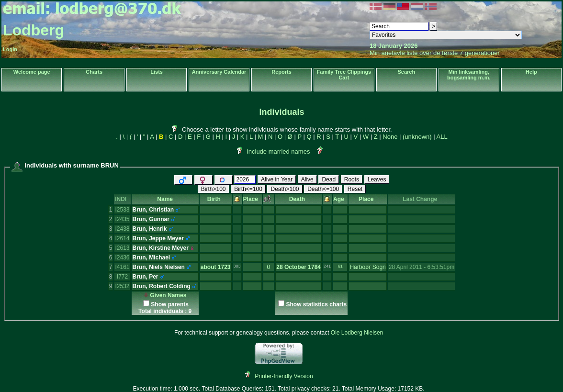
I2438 (122, 229)
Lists (157, 72)
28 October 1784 (298, 267)
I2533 (122, 210)
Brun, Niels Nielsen (159, 267)
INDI (122, 199)
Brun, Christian (153, 210)
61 (340, 266)
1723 (224, 267)
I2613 (122, 248)
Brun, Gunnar (151, 219)
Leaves (377, 179)
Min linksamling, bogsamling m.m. (469, 75)
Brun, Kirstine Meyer (161, 248)
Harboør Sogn (367, 267)
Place (252, 199)
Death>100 (285, 189)
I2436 (122, 258)
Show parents (170, 304)
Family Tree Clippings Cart (344, 75)
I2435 (122, 219)
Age (340, 199)
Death (299, 199)
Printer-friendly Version (284, 376)
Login (10, 49)
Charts (94, 72)
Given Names (165, 295)
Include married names (278, 151)
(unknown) (417, 137)
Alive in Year (277, 179)
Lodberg (34, 30)
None (390, 137)
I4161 (122, 267)
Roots (352, 179)
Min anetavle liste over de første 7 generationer (435, 53)
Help (531, 72)
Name (165, 199)
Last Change (422, 199)
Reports (281, 72)
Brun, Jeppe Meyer (158, 238)
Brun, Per (146, 277)
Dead (329, 179)
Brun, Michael (152, 258)
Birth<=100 (248, 189)
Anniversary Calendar (219, 72)
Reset (355, 189)
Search (406, 72)
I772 (122, 277)
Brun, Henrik (150, 229)
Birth (216, 199)
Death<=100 (323, 189)
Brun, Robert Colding (162, 286)
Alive (307, 179)
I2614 (122, 238)
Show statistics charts (316, 304)
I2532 (122, 286)
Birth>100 (214, 189)
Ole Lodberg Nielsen (357, 333)
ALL (442, 137)
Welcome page (32, 72)
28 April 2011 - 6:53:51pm (422, 267)
